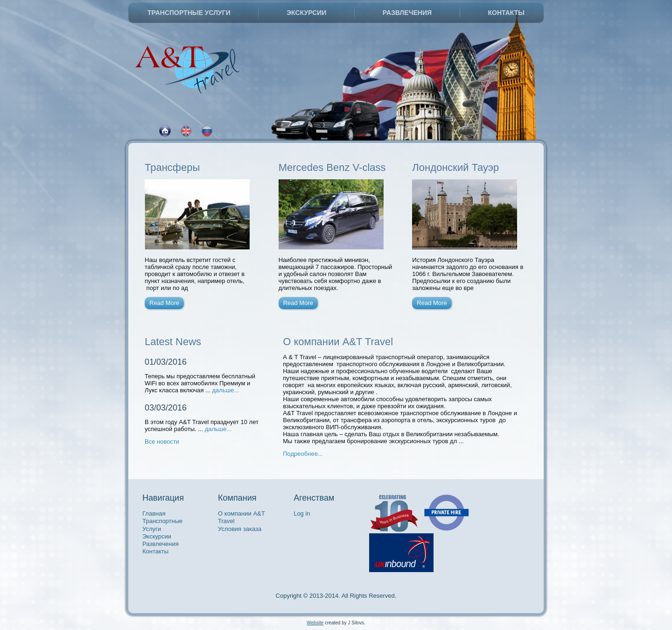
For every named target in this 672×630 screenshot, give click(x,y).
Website (315, 623)
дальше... (226, 390)
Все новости (162, 442)
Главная (154, 513)
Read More (164, 303)
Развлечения (407, 13)
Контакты (506, 13)
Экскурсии (306, 13)
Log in (302, 513)
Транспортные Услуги (189, 13)
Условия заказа (240, 529)
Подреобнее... (303, 454)
